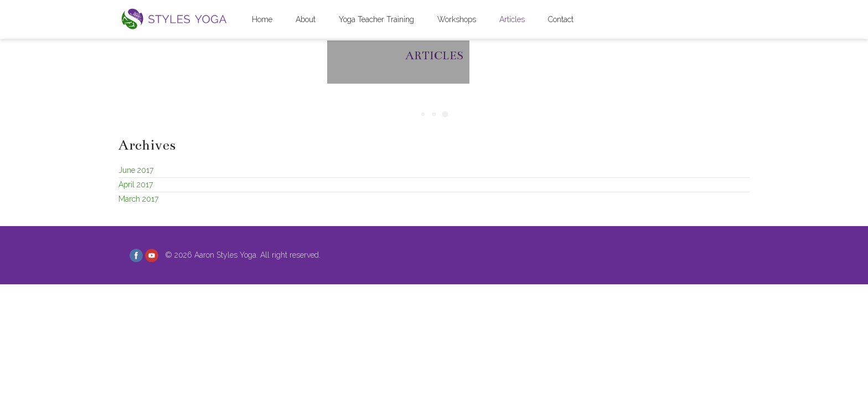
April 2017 (136, 185)
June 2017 (136, 170)
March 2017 (138, 199)
